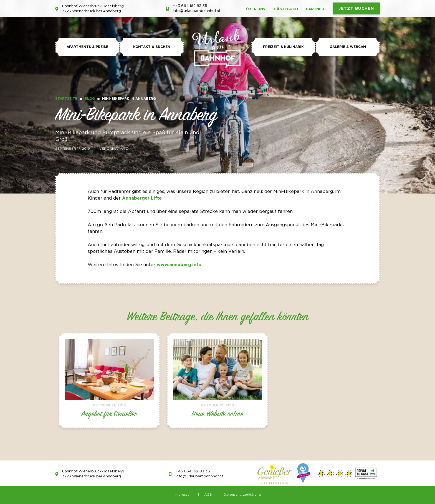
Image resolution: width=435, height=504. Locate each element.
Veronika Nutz (114, 149)
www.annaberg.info (179, 265)
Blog (90, 99)
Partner (315, 9)
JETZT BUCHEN (356, 8)
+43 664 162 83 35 (190, 6)
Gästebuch (286, 9)
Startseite (66, 99)
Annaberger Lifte (142, 198)
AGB (208, 495)
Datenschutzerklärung (242, 495)
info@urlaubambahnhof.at (197, 11)
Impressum (184, 495)
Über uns (256, 9)
